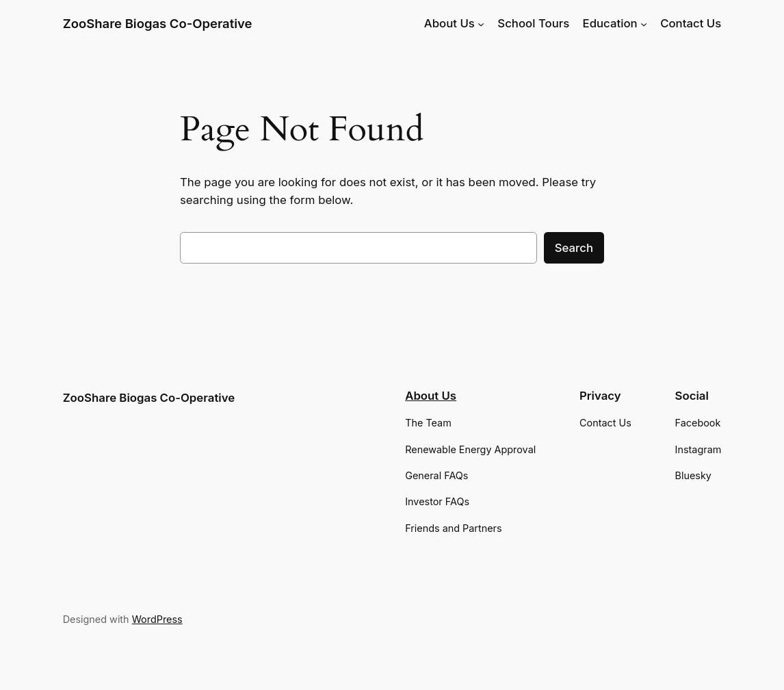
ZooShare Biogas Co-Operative (158, 23)
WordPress (157, 619)
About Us (431, 396)
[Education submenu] (644, 23)
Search (574, 248)
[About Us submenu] (481, 23)
